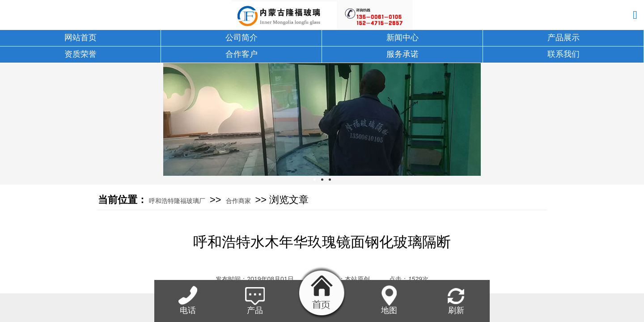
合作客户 (241, 54)
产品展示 (563, 38)
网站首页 (80, 38)
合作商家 (238, 201)
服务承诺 (402, 54)
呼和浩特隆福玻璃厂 (177, 201)
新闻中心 (402, 38)
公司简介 (241, 38)
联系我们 (563, 54)
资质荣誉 (80, 54)
